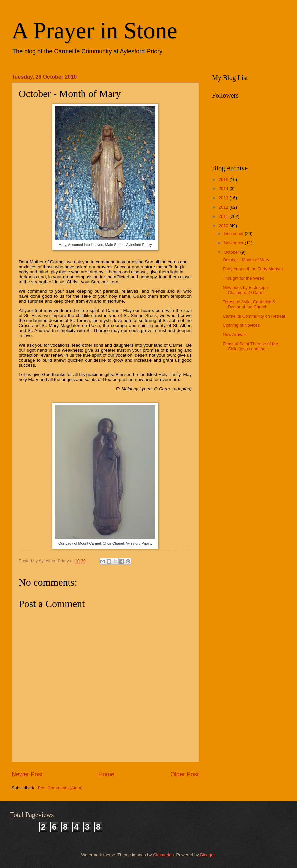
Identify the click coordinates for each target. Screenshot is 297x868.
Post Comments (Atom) (60, 788)
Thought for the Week (243, 278)
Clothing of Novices (241, 325)
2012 (224, 207)
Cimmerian (163, 855)
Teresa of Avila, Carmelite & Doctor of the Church (249, 304)
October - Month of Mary (246, 260)
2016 (224, 180)
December (234, 233)
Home (106, 774)
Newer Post (27, 774)
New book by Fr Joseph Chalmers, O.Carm (245, 290)
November (234, 243)
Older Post (184, 774)
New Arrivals (235, 334)
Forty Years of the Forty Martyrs (253, 269)
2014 (224, 189)
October (232, 252)
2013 (224, 198)
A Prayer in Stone (94, 31)
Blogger (207, 855)
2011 (224, 216)
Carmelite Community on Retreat (254, 316)
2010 (224, 226)
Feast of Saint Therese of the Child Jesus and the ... (250, 346)
